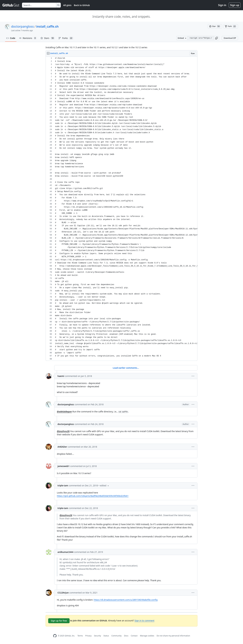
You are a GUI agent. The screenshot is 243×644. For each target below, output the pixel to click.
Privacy (88, 636)
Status (106, 636)
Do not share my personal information (173, 636)
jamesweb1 (63, 466)
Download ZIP (230, 38)
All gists (67, 5)
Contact (134, 636)
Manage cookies (147, 636)
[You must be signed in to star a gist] (215, 26)
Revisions (28, 38)
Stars (48, 38)
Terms (80, 636)
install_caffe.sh (47, 26)
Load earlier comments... (126, 368)
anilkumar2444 (65, 552)
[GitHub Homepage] (55, 636)
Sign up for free (59, 621)
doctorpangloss (22, 26)
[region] (122, 209)
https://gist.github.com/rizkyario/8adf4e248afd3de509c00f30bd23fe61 (93, 496)
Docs (126, 636)
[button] (216, 38)
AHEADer (62, 447)
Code (11, 38)
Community (117, 636)
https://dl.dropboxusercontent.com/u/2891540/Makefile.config (126, 600)
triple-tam (63, 485)
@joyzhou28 (63, 431)
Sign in (222, 5)
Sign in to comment (144, 621)
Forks (66, 38)
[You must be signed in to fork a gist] (231, 26)
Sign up (235, 5)
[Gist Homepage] (11, 5)
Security (98, 636)
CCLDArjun (63, 593)
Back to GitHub (82, 5)
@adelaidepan (64, 412)
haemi (61, 376)
